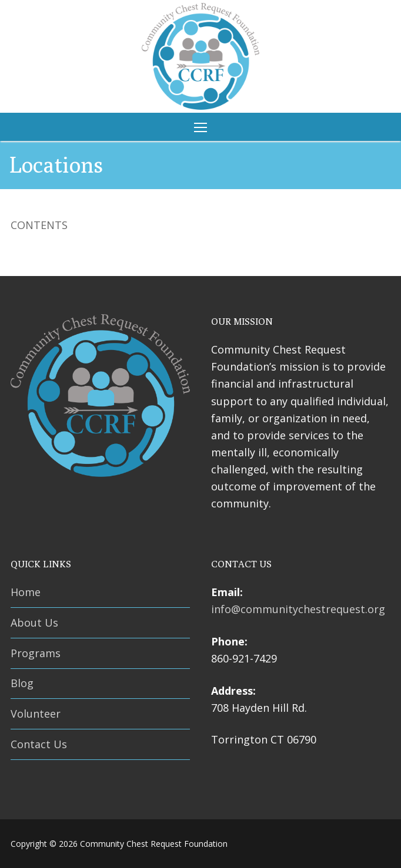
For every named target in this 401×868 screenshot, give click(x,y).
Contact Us (39, 744)
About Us (34, 623)
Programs (36, 653)
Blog (22, 683)
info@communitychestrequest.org (298, 609)
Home (26, 592)
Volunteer (36, 714)
